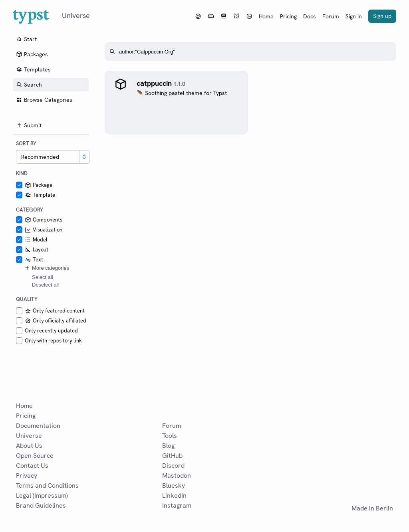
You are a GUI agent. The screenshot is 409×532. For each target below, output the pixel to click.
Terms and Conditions (47, 486)
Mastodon (177, 476)
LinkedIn (174, 495)
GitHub (172, 456)
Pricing (288, 16)
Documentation (38, 426)
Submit (29, 125)
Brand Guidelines (41, 505)
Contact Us (32, 466)
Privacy (27, 476)
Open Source (35, 456)
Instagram (177, 505)
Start (26, 39)
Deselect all (45, 285)
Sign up (382, 16)
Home (266, 16)
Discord (173, 466)
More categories (47, 268)
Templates (33, 69)
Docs (310, 16)
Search (29, 85)
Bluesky (174, 486)
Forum (331, 16)
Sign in (354, 16)
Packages (32, 54)
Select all (43, 277)
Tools (170, 436)
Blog (168, 446)
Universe (29, 436)
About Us (29, 446)
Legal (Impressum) (42, 495)
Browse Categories (44, 100)
